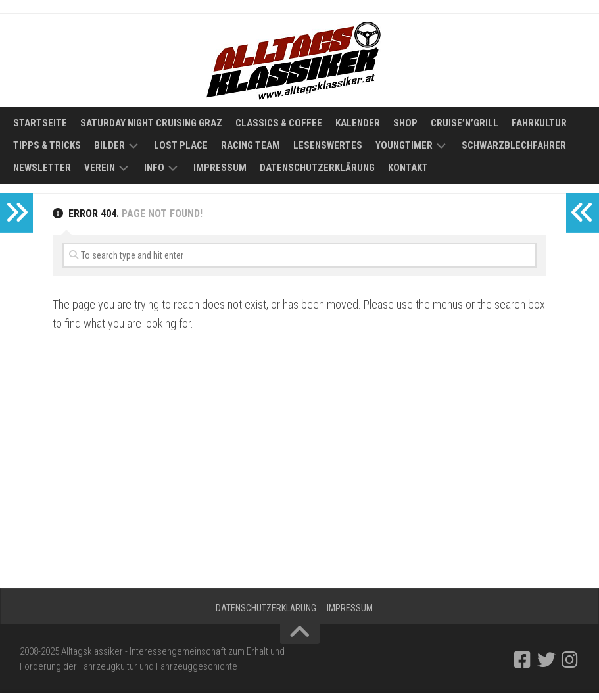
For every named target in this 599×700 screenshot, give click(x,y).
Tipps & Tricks (47, 145)
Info (154, 168)
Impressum (220, 168)
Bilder (109, 145)
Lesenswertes (328, 145)
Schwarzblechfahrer (514, 145)
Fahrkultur (539, 123)
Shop (405, 123)
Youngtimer (404, 145)
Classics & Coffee (279, 123)
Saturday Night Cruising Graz (151, 123)
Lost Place (181, 145)
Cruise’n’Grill (465, 123)
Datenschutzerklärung (317, 168)
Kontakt (408, 168)
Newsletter (42, 168)
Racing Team (251, 145)
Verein (100, 168)
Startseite (40, 123)
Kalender (358, 123)
